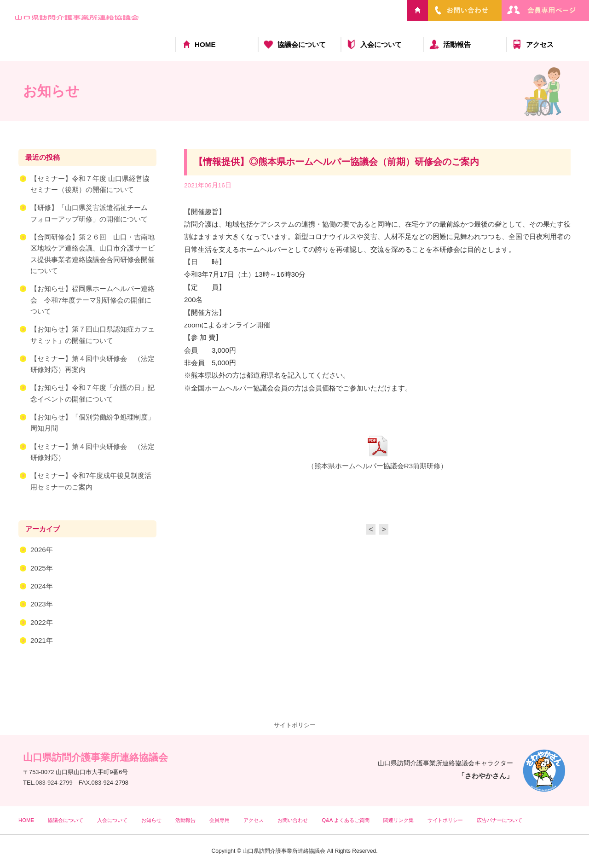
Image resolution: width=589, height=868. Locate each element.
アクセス (540, 44)
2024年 (42, 586)
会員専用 (219, 820)
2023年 (42, 604)
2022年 (42, 623)
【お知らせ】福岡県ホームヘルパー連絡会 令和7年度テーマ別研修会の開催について (92, 300)
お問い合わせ (293, 820)
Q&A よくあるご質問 (346, 820)
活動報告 (457, 44)
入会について (381, 44)
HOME (205, 44)
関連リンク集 (398, 820)
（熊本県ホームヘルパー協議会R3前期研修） (377, 466)
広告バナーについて (499, 820)
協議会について (302, 44)
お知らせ (151, 820)
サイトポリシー (295, 725)
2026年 (42, 550)
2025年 (42, 568)
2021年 (42, 641)
